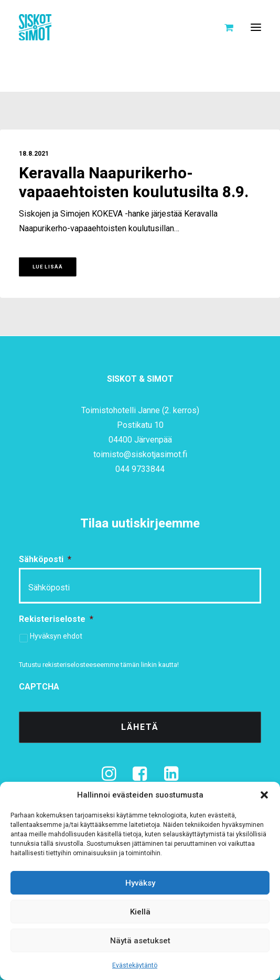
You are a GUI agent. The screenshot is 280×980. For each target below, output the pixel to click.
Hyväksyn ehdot (56, 636)
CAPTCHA (39, 687)
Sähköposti (45, 559)
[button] (264, 795)
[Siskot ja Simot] (35, 27)
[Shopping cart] (224, 27)
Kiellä (140, 912)
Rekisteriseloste (56, 619)
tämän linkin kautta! (150, 665)
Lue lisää (48, 267)
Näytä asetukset (140, 941)
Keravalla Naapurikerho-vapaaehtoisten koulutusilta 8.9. (134, 183)
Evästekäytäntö (135, 965)
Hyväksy (140, 883)
